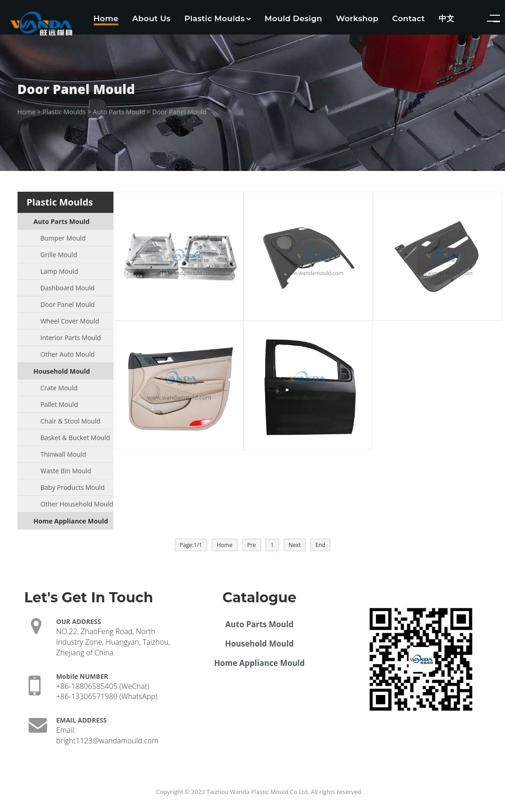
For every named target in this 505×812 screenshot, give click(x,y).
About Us (151, 18)
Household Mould (259, 644)
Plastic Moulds (218, 18)
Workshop (357, 18)
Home (106, 18)
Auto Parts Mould (119, 112)
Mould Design (294, 18)
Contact (409, 18)
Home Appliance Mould (259, 663)
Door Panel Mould (179, 112)
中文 (447, 18)
